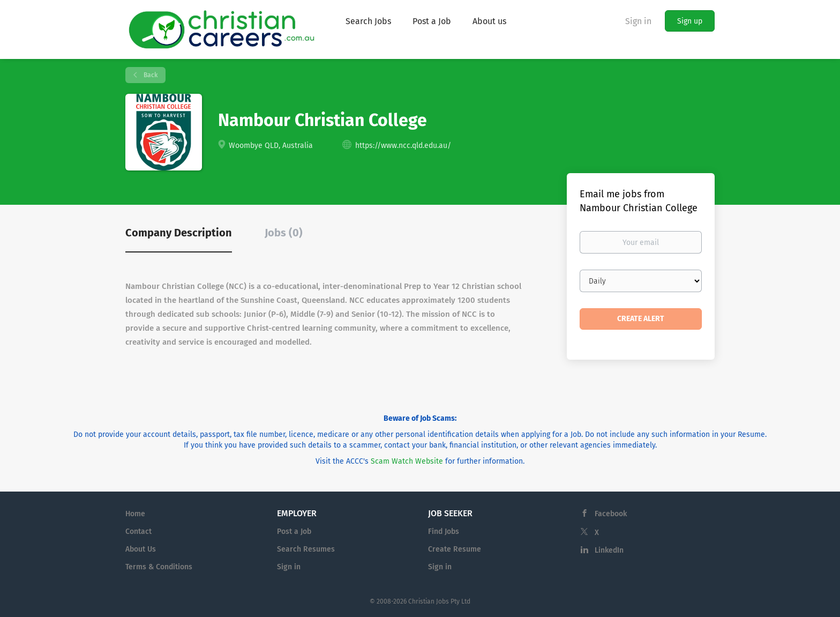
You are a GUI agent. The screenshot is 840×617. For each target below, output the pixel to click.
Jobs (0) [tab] (284, 233)
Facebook (611, 514)
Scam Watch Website (407, 461)
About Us (141, 549)
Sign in (638, 21)
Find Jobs (444, 531)
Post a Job (294, 531)
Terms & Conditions (159, 567)
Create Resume (455, 549)
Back (150, 75)
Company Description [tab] (179, 233)
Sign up (690, 21)
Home (135, 514)
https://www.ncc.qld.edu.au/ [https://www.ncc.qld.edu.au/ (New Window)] (403, 146)
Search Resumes (306, 549)
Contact (138, 531)
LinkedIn (609, 550)
